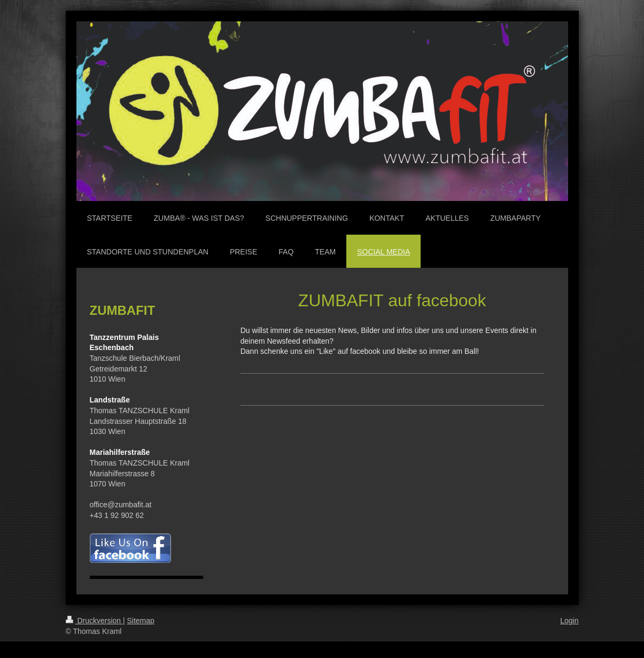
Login (569, 621)
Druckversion (94, 621)
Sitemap (141, 621)
